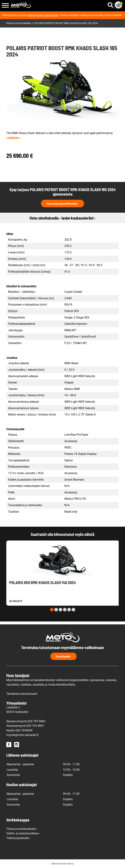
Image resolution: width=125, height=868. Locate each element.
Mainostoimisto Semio (63, 864)
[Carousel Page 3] (60, 610)
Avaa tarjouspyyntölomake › (62, 203)
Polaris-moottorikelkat (19, 23)
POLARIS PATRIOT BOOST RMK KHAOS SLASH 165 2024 (66, 23)
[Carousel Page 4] (65, 610)
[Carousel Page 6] (73, 610)
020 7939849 (24, 730)
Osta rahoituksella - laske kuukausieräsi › (62, 218)
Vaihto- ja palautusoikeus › (23, 833)
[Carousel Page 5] (69, 610)
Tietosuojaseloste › (18, 838)
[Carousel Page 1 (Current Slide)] (52, 610)
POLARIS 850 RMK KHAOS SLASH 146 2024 (43, 582)
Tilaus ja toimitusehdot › (22, 829)
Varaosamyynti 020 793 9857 (25, 726)
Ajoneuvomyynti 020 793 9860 (26, 721)
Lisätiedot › (13, 138)
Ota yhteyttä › (63, 656)
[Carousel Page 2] (56, 610)
